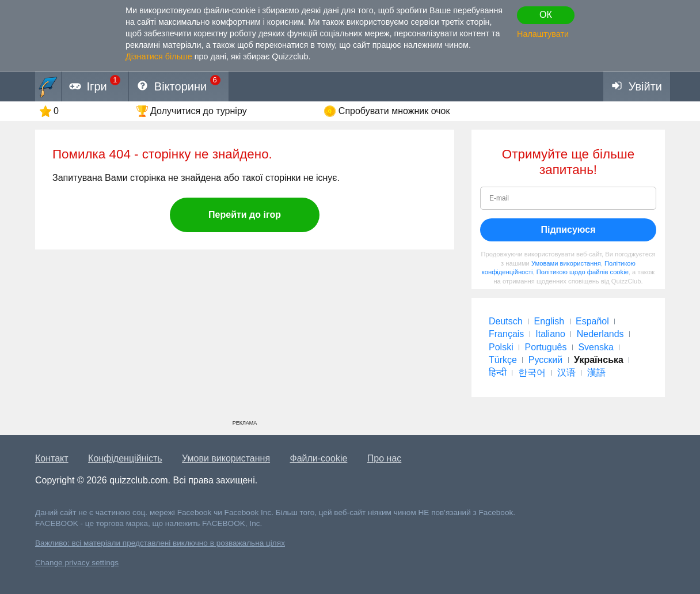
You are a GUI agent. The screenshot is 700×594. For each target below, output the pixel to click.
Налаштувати (543, 34)
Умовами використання (566, 263)
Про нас (384, 458)
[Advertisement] (245, 339)
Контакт (52, 458)
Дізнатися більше (159, 56)
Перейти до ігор (245, 215)
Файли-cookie (319, 458)
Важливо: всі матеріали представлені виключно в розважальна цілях (160, 543)
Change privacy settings (77, 563)
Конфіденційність (125, 458)
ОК (546, 15)
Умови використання (226, 458)
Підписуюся (568, 230)
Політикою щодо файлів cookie (583, 272)
